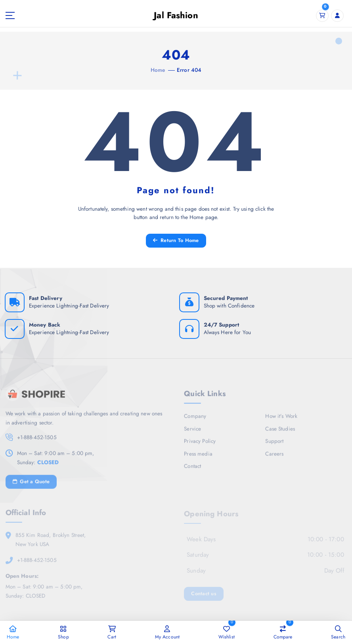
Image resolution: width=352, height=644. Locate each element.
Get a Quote (31, 484)
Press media (198, 456)
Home (158, 70)
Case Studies (280, 431)
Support (274, 444)
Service (192, 431)
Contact (192, 469)
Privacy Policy (200, 444)
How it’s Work (281, 419)
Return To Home (176, 240)
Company (195, 419)
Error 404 (189, 70)
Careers (274, 456)
